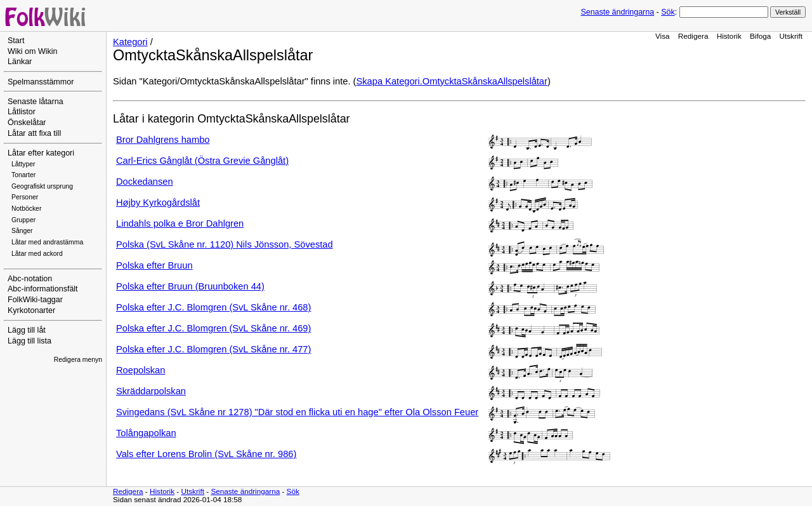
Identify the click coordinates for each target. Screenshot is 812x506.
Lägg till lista (29, 341)
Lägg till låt (27, 330)
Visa (663, 36)
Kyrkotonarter (31, 310)
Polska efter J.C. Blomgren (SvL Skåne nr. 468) (213, 307)
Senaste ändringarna (617, 12)
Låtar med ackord (37, 254)
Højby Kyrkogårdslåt (158, 203)
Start (16, 41)
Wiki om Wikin (33, 51)
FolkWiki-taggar (35, 300)
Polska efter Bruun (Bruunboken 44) (190, 286)
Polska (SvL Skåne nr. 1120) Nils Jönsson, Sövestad (225, 244)
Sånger (22, 231)
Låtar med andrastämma (47, 242)
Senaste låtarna (36, 102)
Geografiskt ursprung (42, 186)
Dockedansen (145, 182)
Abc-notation (30, 279)
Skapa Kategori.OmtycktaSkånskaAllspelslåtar (452, 81)
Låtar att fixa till (34, 133)
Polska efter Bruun (154, 265)
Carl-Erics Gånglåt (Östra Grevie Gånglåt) (202, 161)
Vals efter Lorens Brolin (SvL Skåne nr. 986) (206, 454)
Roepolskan (141, 370)
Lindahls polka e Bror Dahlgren (180, 223)
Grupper (23, 220)
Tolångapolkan (146, 433)
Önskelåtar (27, 123)
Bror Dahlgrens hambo (163, 140)
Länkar (20, 62)
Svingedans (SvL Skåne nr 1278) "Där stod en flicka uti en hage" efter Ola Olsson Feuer (297, 412)
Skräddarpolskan (151, 391)
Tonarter (23, 175)
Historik (729, 36)
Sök (668, 12)
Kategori (130, 42)
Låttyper (23, 164)
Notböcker (26, 209)
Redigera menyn (78, 360)
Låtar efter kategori (41, 153)
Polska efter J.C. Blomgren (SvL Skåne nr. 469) (213, 328)
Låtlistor (22, 112)
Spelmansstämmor (41, 82)
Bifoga (760, 36)
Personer (25, 197)
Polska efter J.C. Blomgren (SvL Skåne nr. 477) (213, 349)
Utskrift (791, 36)
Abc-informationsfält (43, 289)
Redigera (693, 36)
